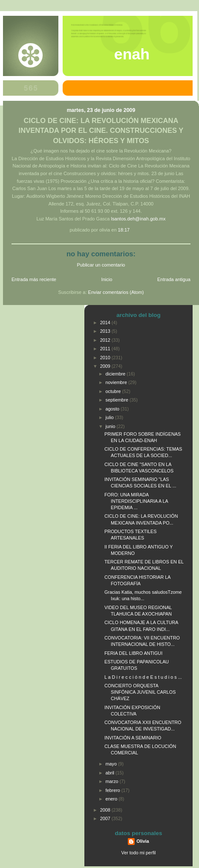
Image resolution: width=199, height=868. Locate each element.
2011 (106, 349)
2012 (106, 340)
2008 (106, 810)
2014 (106, 323)
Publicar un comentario (101, 265)
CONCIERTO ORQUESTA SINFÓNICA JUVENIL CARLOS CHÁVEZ (140, 692)
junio (111, 426)
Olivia (143, 841)
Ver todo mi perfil (139, 853)
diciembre (116, 374)
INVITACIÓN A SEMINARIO (133, 738)
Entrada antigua (174, 279)
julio (110, 417)
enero (112, 799)
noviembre (117, 382)
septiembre (118, 400)
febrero (114, 790)
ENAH (132, 54)
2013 (106, 331)
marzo (113, 781)
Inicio (107, 279)
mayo (112, 764)
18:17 (124, 230)
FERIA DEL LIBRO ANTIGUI (133, 653)
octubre (114, 391)
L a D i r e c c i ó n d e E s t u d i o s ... (143, 677)
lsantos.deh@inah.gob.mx (138, 219)
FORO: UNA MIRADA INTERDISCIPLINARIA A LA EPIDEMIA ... (136, 501)
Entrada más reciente (34, 279)
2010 (106, 358)
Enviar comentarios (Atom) (116, 292)
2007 (106, 818)
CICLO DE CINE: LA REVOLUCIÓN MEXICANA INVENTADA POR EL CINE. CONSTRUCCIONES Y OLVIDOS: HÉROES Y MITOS (101, 130)
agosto (113, 409)
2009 (106, 366)
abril (111, 773)
